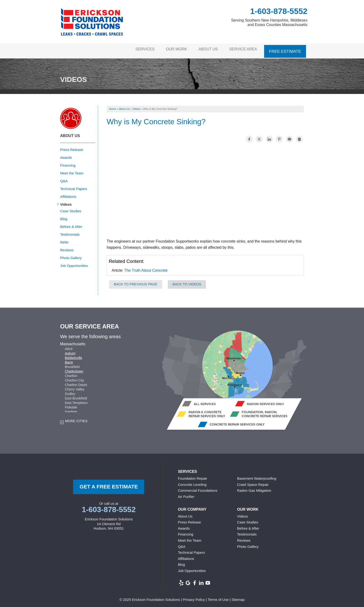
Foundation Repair (193, 476)
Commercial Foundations (198, 488)
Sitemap (238, 597)
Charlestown (74, 369)
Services (136, 50)
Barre (69, 360)
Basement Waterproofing (257, 476)
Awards (66, 155)
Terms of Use (218, 597)
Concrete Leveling (192, 482)
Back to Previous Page (136, 282)
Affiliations (68, 194)
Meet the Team (72, 171)
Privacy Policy (194, 597)
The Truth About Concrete (146, 268)
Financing (68, 163)
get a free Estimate (109, 484)
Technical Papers (74, 186)
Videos (66, 202)
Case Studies (71, 208)
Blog (64, 216)
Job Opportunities (74, 263)
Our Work (170, 50)
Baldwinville (73, 355)
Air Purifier (186, 494)
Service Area (242, 50)
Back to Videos (187, 282)
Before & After (71, 224)
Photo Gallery (71, 255)
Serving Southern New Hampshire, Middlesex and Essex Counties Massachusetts (269, 22)
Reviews (67, 247)
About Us (205, 50)
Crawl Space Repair (253, 482)
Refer (64, 240)
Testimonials (70, 232)
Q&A (64, 178)
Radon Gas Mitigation (254, 488)
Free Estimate (285, 50)
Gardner (71, 409)
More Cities (76, 418)
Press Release (72, 147)
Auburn (70, 351)
